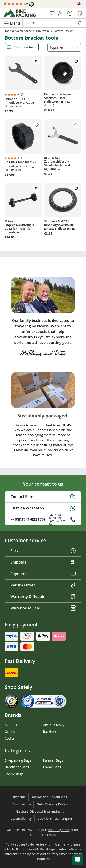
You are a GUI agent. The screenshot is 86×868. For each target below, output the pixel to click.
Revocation (22, 804)
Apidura (11, 725)
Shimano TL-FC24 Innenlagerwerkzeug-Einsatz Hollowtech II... (60, 225)
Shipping (43, 562)
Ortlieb (10, 731)
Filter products (22, 47)
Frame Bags (52, 767)
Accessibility (22, 819)
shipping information (61, 849)
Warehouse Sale (43, 608)
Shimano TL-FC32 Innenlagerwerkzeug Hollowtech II (19, 102)
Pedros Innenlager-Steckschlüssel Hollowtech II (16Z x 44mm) (58, 100)
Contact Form (43, 497)
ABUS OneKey (54, 725)
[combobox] (48, 23)
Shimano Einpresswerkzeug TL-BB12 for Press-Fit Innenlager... (20, 227)
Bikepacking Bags (18, 760)
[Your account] (60, 13)
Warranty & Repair (43, 596)
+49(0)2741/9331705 (43, 520)
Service (43, 551)
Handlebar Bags (17, 767)
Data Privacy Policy (52, 804)
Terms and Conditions (49, 797)
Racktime (50, 731)
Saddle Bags (14, 774)
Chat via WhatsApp (43, 508)
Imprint (19, 797)
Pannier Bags (53, 760)
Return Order (43, 585)
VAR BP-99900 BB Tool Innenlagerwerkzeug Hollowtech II (20, 166)
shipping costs (59, 830)
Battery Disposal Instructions (40, 811)
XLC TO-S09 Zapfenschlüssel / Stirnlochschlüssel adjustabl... (57, 163)
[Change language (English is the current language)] (80, 3)
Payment (43, 574)
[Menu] (12, 23)
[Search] (79, 23)
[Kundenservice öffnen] (78, 860)
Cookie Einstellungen (55, 819)
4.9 (19, 4)
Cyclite (10, 738)
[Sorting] (64, 47)
